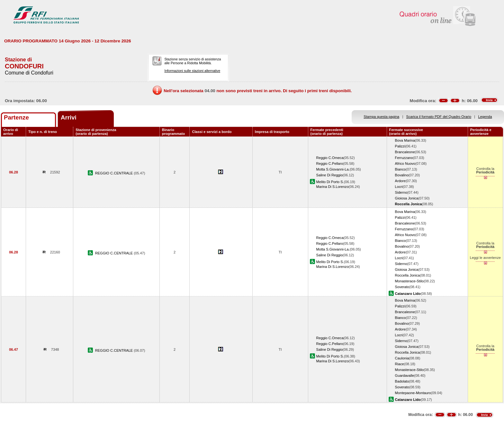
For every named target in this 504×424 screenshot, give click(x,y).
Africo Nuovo (405, 163)
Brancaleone (405, 152)
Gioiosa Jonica (407, 198)
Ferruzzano (404, 158)
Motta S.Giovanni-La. (333, 169)
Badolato (402, 381)
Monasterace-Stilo (409, 281)
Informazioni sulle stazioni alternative (192, 71)
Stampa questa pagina (381, 117)
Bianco (401, 169)
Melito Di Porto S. (330, 182)
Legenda (485, 117)
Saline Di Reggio (330, 175)
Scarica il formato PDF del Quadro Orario (439, 117)
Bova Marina (405, 140)
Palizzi (400, 146)
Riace (400, 364)
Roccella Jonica (408, 275)
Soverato (402, 287)
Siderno (401, 192)
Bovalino (402, 175)
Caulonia (402, 358)
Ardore (400, 181)
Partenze (16, 117)
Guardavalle (405, 375)
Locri (399, 187)
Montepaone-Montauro (413, 393)
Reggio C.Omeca (330, 158)
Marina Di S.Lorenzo (333, 187)
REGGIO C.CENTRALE (115, 173)
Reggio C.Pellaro (330, 163)
